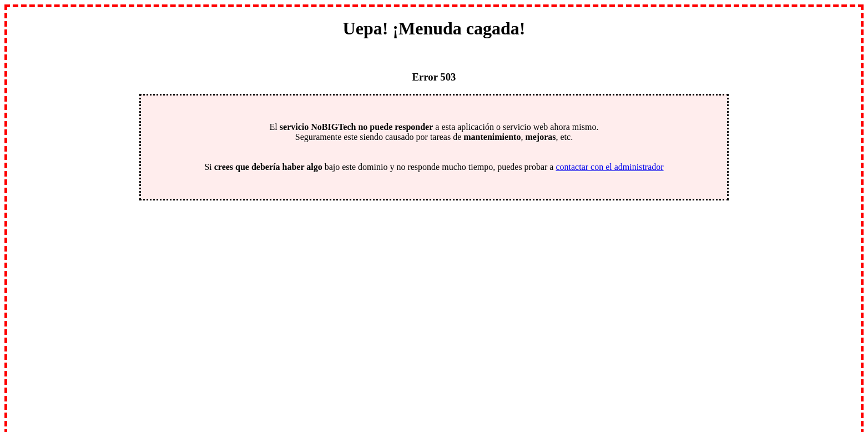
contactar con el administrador (609, 167)
